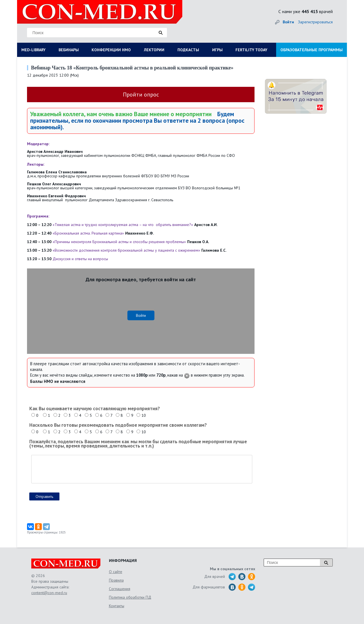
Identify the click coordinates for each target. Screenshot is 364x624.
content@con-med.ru (49, 593)
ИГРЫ (217, 50)
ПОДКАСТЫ (188, 50)
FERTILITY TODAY (251, 50)
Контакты (117, 606)
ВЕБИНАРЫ (69, 50)
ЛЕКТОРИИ (154, 50)
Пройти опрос (141, 95)
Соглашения (120, 589)
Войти (288, 22)
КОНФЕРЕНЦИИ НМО (111, 50)
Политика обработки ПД (130, 597)
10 (144, 415)
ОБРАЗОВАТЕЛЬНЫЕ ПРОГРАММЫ (312, 50)
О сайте (116, 572)
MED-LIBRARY (33, 50)
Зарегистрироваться (315, 22)
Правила (116, 580)
